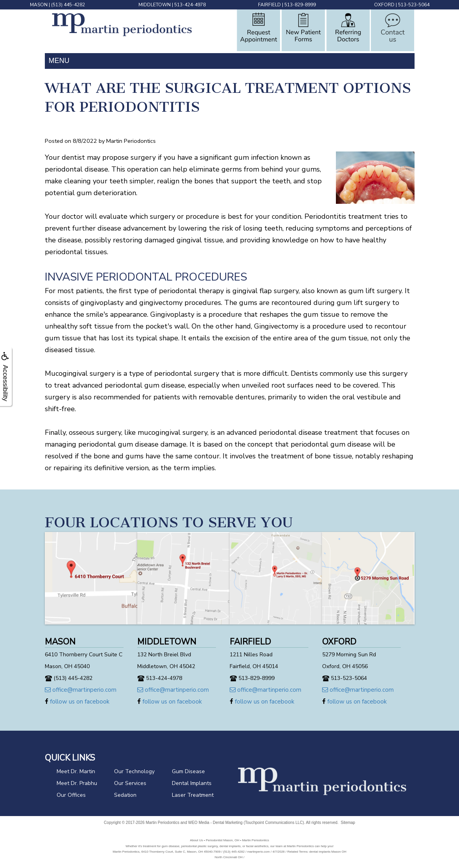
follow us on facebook (77, 702)
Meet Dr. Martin (76, 771)
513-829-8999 (300, 5)
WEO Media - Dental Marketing (215, 823)
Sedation (125, 795)
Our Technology (134, 771)
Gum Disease (188, 771)
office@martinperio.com (81, 690)
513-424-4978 (190, 5)
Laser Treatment (193, 795)
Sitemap (348, 823)
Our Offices (71, 795)
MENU (59, 61)
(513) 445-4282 (68, 5)
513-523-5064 (414, 5)
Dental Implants (192, 783)
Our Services (130, 783)
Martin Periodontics (162, 823)
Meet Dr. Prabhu (77, 783)
